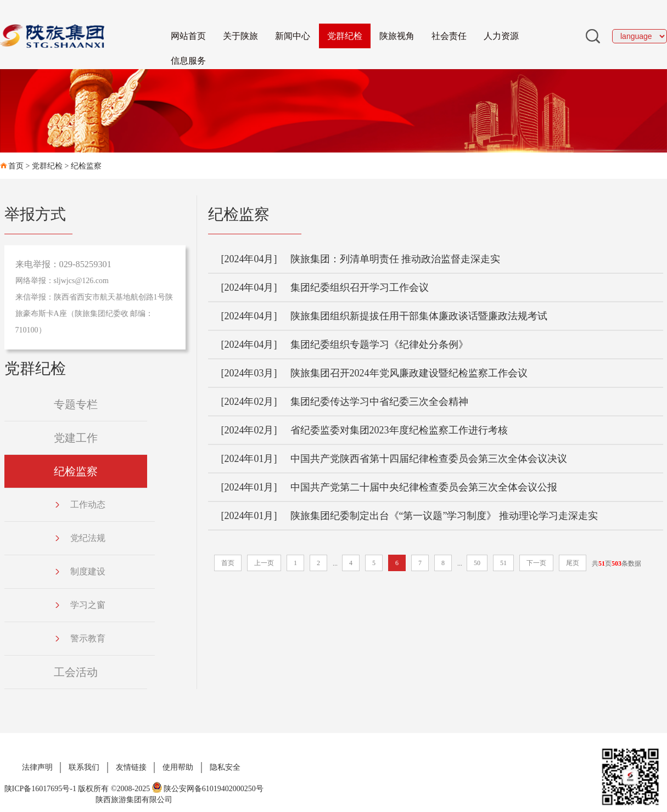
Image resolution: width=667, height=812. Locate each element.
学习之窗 (80, 605)
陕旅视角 (397, 36)
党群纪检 (345, 36)
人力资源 (501, 36)
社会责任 (449, 36)
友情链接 (131, 767)
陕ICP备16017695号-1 (40, 789)
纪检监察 (86, 166)
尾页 (573, 563)
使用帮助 (178, 767)
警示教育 (80, 638)
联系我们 (84, 767)
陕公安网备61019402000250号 (208, 789)
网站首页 (188, 36)
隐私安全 (225, 767)
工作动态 (80, 504)
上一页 (264, 563)
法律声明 (37, 767)
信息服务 (188, 61)
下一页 (536, 563)
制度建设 (80, 571)
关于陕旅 (240, 36)
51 (503, 563)
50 (477, 563)
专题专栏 (76, 404)
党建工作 (76, 438)
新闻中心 (293, 36)
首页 (16, 166)
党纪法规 (80, 538)
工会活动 (76, 672)
